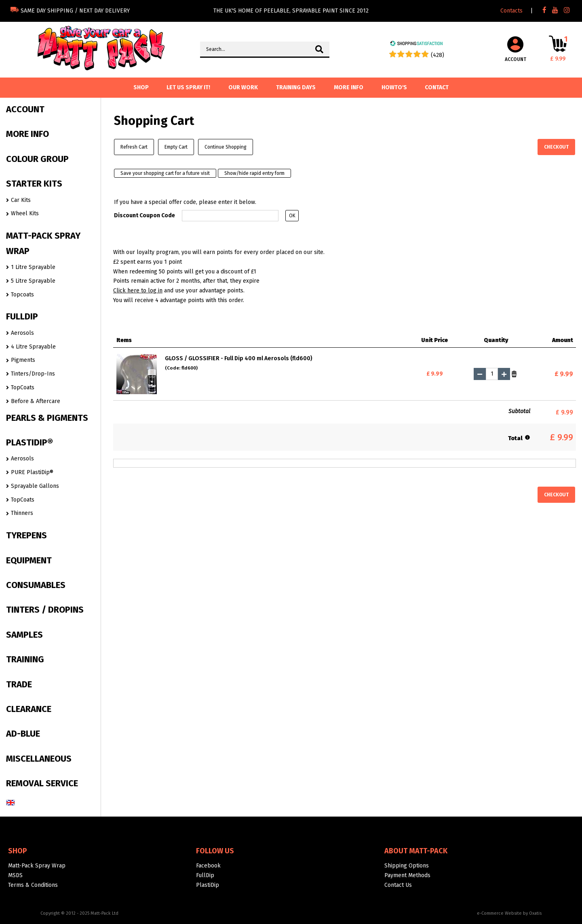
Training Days (296, 87)
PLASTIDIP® (30, 442)
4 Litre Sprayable (33, 347)
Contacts (511, 11)
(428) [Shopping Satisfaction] (438, 55)
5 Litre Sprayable (33, 281)
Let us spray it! (188, 87)
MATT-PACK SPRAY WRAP (43, 243)
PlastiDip (208, 885)
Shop (18, 851)
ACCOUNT (25, 109)
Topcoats (22, 295)
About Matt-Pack (416, 851)
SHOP (141, 87)
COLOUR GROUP (37, 159)
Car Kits (21, 200)
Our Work (243, 87)
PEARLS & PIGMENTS (47, 418)
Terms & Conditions (33, 885)
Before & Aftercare (36, 401)
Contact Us (398, 885)
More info (349, 87)
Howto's (394, 87)
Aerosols (22, 333)
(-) (480, 374)
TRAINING (25, 659)
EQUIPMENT (29, 560)
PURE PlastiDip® (32, 472)
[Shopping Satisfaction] (416, 45)
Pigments (23, 360)
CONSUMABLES (36, 585)
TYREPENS (26, 535)
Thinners (22, 513)
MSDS (15, 875)
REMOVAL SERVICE (42, 783)
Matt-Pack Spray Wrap (37, 866)
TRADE (19, 684)
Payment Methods (407, 875)
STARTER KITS (34, 184)
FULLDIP (22, 316)
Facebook (208, 866)
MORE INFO (27, 134)
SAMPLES (24, 635)
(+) (504, 374)
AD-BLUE (23, 734)
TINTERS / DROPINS (45, 610)
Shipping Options (407, 866)
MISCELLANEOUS (39, 759)
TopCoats (23, 387)
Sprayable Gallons (35, 486)
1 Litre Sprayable (33, 267)
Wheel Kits (25, 213)
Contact (437, 87)
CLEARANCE (29, 709)
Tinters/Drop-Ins (33, 374)
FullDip (205, 875)
